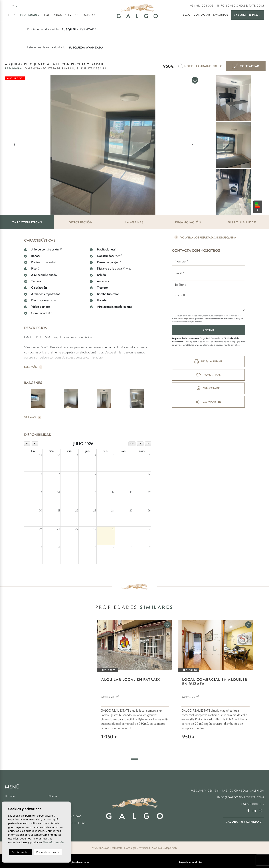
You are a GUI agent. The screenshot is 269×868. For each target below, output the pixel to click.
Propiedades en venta (78, 862)
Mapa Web (171, 848)
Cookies (157, 848)
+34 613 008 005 (202, 6)
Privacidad (144, 848)
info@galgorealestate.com (241, 6)
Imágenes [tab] (135, 222)
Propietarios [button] (52, 15)
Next (193, 144)
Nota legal (130, 848)
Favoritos (221, 15)
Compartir (209, 402)
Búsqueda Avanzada (79, 29)
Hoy (132, 444)
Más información (53, 842)
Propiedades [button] (30, 15)
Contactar (202, 15)
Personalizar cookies (48, 852)
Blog (187, 15)
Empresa (89, 15)
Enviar (209, 330)
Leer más (33, 367)
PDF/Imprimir (209, 362)
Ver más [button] (33, 417)
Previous (12, 144)
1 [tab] (135, 759)
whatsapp (209, 388)
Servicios (72, 15)
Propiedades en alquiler (191, 862)
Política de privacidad (186, 319)
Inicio (12, 15)
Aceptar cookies (21, 852)
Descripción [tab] (81, 222)
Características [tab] (27, 222)
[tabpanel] (135, 685)
